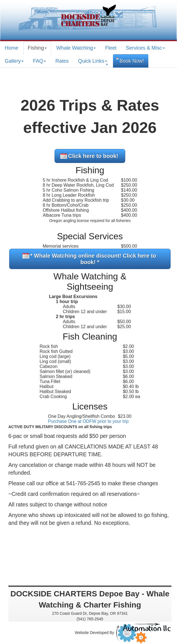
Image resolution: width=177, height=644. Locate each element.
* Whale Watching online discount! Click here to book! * (93, 259)
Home (12, 48)
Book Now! (132, 61)
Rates (62, 61)
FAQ (40, 61)
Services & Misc (145, 48)
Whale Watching (76, 48)
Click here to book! (93, 156)
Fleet (111, 48)
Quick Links (93, 63)
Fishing (37, 48)
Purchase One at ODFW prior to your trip (88, 421)
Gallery (14, 61)
